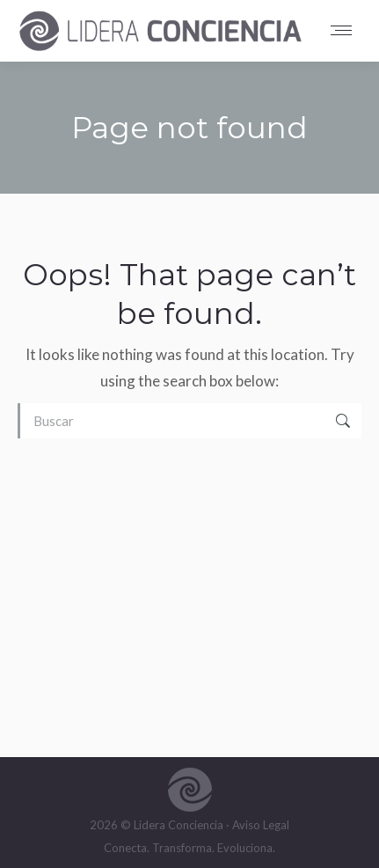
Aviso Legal (261, 825)
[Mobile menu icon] (346, 30)
